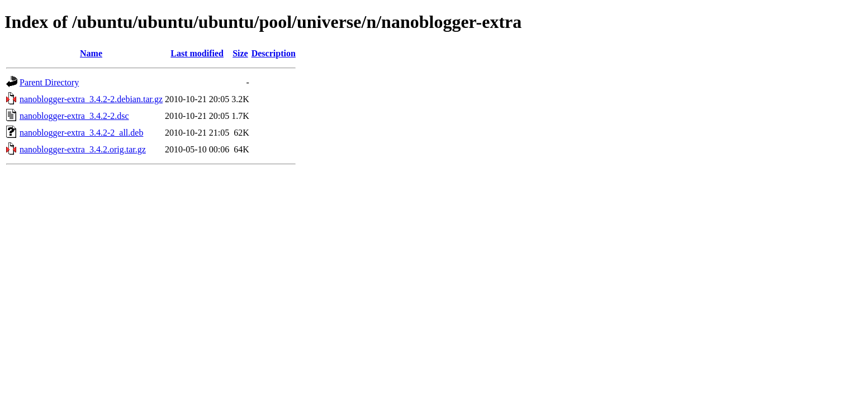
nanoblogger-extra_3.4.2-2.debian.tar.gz (91, 99)
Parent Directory (49, 82)
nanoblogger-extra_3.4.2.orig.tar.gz (83, 149)
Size (240, 53)
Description (274, 53)
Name (91, 53)
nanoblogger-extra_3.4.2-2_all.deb (81, 133)
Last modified (197, 53)
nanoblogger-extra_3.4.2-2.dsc (74, 116)
